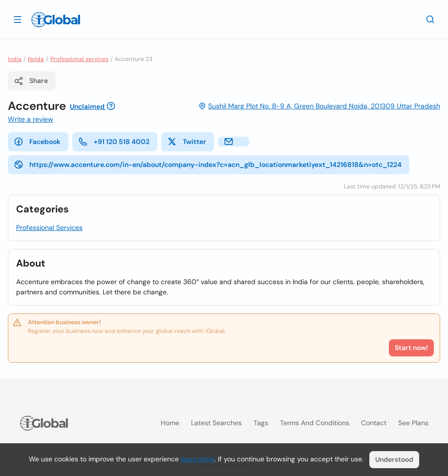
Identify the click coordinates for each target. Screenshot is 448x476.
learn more (198, 459)
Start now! (411, 348)
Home (170, 423)
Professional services (79, 59)
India (15, 59)
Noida (36, 59)
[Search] (430, 19)
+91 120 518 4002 (114, 142)
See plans (413, 423)
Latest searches (216, 423)
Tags (261, 423)
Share (31, 81)
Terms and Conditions (315, 423)
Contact (374, 423)
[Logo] (56, 20)
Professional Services (49, 228)
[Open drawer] (18, 19)
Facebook (37, 142)
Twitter (187, 142)
